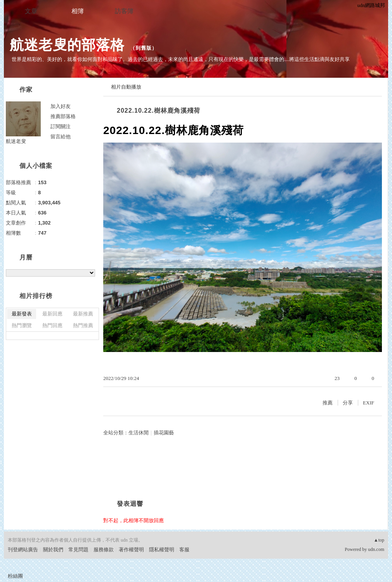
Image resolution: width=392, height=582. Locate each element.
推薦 (328, 403)
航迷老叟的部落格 (67, 45)
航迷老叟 (16, 141)
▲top (379, 540)
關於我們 (53, 550)
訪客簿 (124, 11)
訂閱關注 (61, 126)
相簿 (78, 11)
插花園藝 (164, 433)
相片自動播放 (126, 87)
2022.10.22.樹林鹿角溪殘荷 (159, 111)
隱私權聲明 (162, 550)
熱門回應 (52, 325)
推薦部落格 (63, 116)
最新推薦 (83, 314)
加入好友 (61, 106)
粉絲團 (15, 576)
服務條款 (104, 550)
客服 (184, 550)
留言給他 (61, 137)
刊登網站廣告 (23, 550)
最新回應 (52, 314)
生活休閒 (139, 433)
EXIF (369, 403)
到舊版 (144, 48)
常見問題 (78, 550)
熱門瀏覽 (22, 325)
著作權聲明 (131, 550)
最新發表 (22, 314)
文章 (31, 11)
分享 (348, 403)
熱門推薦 (83, 325)
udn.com (376, 549)
